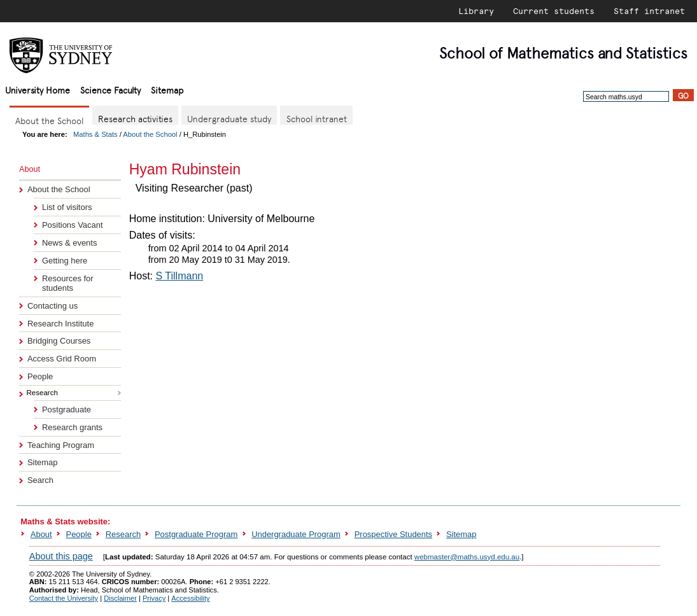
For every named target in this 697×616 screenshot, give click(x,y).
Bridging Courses (59, 341)
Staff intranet (649, 11)
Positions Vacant (73, 225)
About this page (61, 556)
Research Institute (60, 324)
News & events (69, 243)
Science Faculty (110, 89)
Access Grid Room (62, 359)
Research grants (72, 427)
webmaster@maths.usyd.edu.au (467, 557)
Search (40, 480)
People (40, 376)
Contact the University (64, 598)
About (41, 534)
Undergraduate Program (296, 534)
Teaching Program (61, 445)
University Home (38, 89)
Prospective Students (393, 534)
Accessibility (190, 598)
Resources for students (68, 283)
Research (123, 534)
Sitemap (167, 89)
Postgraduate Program (196, 534)
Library (476, 11)
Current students (554, 11)
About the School (150, 134)
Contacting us (53, 306)
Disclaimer (120, 598)
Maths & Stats (95, 134)
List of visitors (67, 207)
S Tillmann (179, 276)
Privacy (154, 598)
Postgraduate (67, 409)
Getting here (65, 261)
